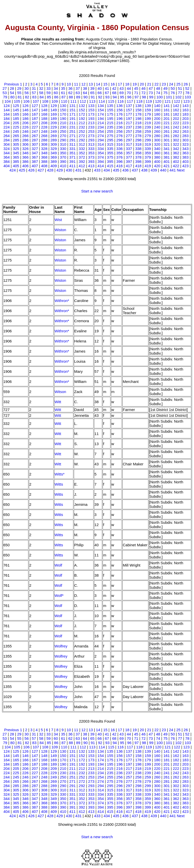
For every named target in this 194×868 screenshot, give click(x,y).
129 (54, 106)
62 (70, 93)
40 (100, 88)
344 (6, 153)
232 (82, 127)
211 (72, 123)
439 (154, 170)
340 (157, 149)
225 (16, 127)
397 (129, 161)
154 (101, 110)
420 (157, 166)
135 (110, 106)
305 (16, 144)
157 (129, 110)
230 (63, 127)
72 (144, 93)
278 (138, 136)
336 (120, 149)
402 (176, 161)
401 (167, 161)
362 (176, 153)
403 (185, 161)
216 (120, 123)
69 (122, 93)
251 (72, 131)
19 (135, 84)
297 (129, 140)
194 (101, 118)
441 (173, 170)
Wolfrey (61, 646)
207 (35, 123)
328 (44, 149)
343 (185, 149)
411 (72, 166)
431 (78, 170)
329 (54, 149)
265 (16, 136)
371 (72, 157)
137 (129, 106)
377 (129, 157)
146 (25, 110)
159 (148, 110)
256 (120, 131)
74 (158, 93)
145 (16, 110)
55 (19, 93)
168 (44, 114)
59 (49, 93)
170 (63, 114)
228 (44, 127)
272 (82, 136)
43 (122, 88)
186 (25, 118)
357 (129, 153)
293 (91, 140)
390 (63, 161)
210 (63, 123)
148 (44, 110)
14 (98, 84)
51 (180, 88)
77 (180, 93)
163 (185, 110)
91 (93, 97)
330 (63, 149)
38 (85, 88)
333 (91, 149)
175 (110, 114)
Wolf (58, 565)
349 (54, 153)
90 (86, 97)
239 (148, 127)
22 (156, 84)
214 (101, 123)
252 (82, 131)
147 (35, 110)
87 (64, 97)
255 (110, 131)
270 (63, 136)
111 (73, 101)
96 (129, 97)
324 (6, 149)
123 (187, 101)
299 (148, 140)
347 (35, 153)
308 (44, 144)
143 (185, 106)
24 (171, 84)
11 (76, 84)
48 (158, 88)
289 (54, 140)
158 (138, 110)
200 (157, 118)
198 (138, 118)
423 (185, 166)
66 (100, 93)
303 (185, 140)
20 (142, 84)
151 (72, 110)
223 (185, 123)
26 (186, 84)
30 (27, 88)
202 (176, 118)
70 (129, 93)
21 (149, 84)
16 (113, 84)
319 (148, 144)
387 (35, 161)
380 (157, 157)
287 (35, 140)
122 (177, 101)
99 (151, 97)
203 (185, 118)
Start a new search (97, 191)
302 (176, 140)
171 (72, 114)
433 (97, 170)
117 (130, 101)
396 (120, 161)
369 (54, 157)
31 (34, 88)
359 (148, 153)
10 (69, 84)
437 (135, 170)
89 (78, 97)
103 (188, 97)
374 (101, 157)
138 (138, 106)
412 (82, 166)
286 (25, 140)
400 (157, 161)
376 (120, 157)
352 (82, 153)
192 (82, 118)
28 (12, 88)
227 (35, 127)
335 (110, 149)
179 (148, 114)
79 (5, 97)
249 (54, 131)
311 (72, 144)
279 (148, 136)
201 (167, 118)
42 (114, 88)
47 (151, 88)
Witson (60, 392)
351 (72, 153)
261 (167, 131)
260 (157, 131)
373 (91, 157)
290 (63, 140)
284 (6, 140)
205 (16, 123)
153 (91, 110)
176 (120, 114)
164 (6, 114)
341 (167, 149)
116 (121, 101)
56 (27, 93)
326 (25, 149)
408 (44, 166)
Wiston (60, 230)
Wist (58, 220)
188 (44, 118)
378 (138, 157)
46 (144, 88)
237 (129, 127)
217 (129, 123)
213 (91, 123)
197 (129, 118)
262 (176, 131)
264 (6, 136)
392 (82, 161)
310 (63, 144)
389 (54, 161)
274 (101, 136)
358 (138, 153)
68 (114, 93)
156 (120, 110)
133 (91, 106)
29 (19, 88)
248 (44, 131)
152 (82, 110)
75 (165, 93)
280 (157, 136)
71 (136, 93)
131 (72, 106)
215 (110, 123)
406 (25, 166)
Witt (58, 402)
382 (176, 157)
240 (157, 127)
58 (41, 93)
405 (16, 166)
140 (157, 106)
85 (49, 97)
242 (176, 127)
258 (138, 131)
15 (105, 84)
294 (101, 140)
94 (115, 97)
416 (120, 166)
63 (78, 93)
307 (35, 144)
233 (91, 127)
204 (6, 123)
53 (5, 93)
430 (69, 170)
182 (176, 114)
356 (120, 153)
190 (63, 118)
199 (148, 118)
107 (36, 101)
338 (138, 149)
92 (100, 97)
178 (138, 114)
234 (101, 127)
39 (92, 88)
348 (44, 153)
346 (25, 153)
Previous (11, 84)
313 (91, 144)
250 (63, 131)
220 (157, 123)
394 (101, 161)
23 (164, 84)
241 (167, 127)
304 (6, 144)
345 (16, 153)
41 (107, 88)
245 (16, 131)
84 (42, 97)
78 (187, 93)
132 (82, 106)
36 (70, 88)
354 (101, 153)
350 (63, 153)
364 (6, 157)
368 (44, 157)
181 (167, 114)
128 (44, 106)
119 (149, 101)
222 (176, 123)
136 (120, 106)
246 (25, 131)
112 (83, 101)
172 (82, 114)
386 (25, 161)
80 (13, 97)
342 (176, 149)
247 (35, 131)
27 (5, 88)
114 (102, 101)
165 (16, 114)
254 (101, 131)
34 (56, 88)
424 (13, 170)
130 (63, 106)
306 (25, 144)
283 (185, 136)
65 (92, 93)
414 (101, 166)
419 (148, 166)
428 (50, 170)
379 (148, 157)
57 (34, 93)
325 (16, 149)
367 (35, 157)
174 (101, 114)
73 (151, 93)
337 (129, 149)
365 (16, 157)
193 (91, 118)
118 (139, 101)
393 (91, 161)
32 (41, 88)
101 (169, 97)
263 (185, 131)
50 (173, 88)
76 (173, 93)
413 (91, 166)
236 (120, 127)
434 (107, 170)
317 (129, 144)
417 (129, 166)
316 (120, 144)
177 (129, 114)
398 (138, 161)
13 (91, 84)
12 (83, 84)
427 (41, 170)
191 (72, 118)
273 (91, 136)
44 (129, 88)
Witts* (59, 474)
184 (6, 118)
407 (35, 166)
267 (35, 136)
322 (176, 144)
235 (110, 127)
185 (16, 118)
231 (72, 127)
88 (71, 97)
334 (101, 149)
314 (101, 144)
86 (56, 97)
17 (120, 84)
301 (167, 140)
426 (31, 170)
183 (185, 114)
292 (82, 140)
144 (6, 110)
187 (35, 118)
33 (49, 88)
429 (60, 170)
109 (55, 101)
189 (54, 118)
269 (54, 136)
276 (120, 136)
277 (129, 136)
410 (63, 166)
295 (110, 140)
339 (148, 149)
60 (56, 93)
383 (185, 157)
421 (167, 166)
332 (82, 149)
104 (7, 101)
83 (34, 97)
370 (63, 157)
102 (178, 97)
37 (78, 88)
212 (82, 123)
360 (157, 153)
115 (111, 101)
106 (26, 101)
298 (138, 140)
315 (110, 144)
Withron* (62, 301)
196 (120, 118)
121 (168, 101)
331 (72, 149)
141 (167, 106)
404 (6, 166)
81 (20, 97)
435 (116, 170)
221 (167, 123)
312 (82, 144)
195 (110, 118)
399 (148, 161)
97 (137, 97)
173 (91, 114)
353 (91, 153)
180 (157, 114)
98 (144, 97)
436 (125, 170)
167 (35, 114)
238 (138, 127)
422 (176, 166)
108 (45, 101)
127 (35, 106)
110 (64, 101)
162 (176, 110)
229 (54, 127)
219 (148, 123)
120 (158, 101)
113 (92, 101)
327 (35, 149)
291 (72, 140)
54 (12, 93)
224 (6, 127)
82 (27, 97)
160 (157, 110)
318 (138, 144)
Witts (59, 484)
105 (17, 101)
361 (167, 153)
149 (54, 110)
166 (25, 114)
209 (54, 123)
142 (176, 106)
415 (110, 166)
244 (6, 131)
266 (25, 136)
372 (82, 157)
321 (167, 144)
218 (138, 123)
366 (25, 157)
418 (138, 166)
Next (181, 170)
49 (165, 88)
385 (16, 161)
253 (91, 131)
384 (6, 161)
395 (110, 161)
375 (110, 157)
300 (157, 140)
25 (178, 84)
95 (122, 97)
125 (16, 106)
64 (85, 93)
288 (44, 140)
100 (160, 97)
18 (127, 84)
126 (25, 106)
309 (54, 144)
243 (185, 127)
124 (6, 106)
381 (167, 157)
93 (107, 97)
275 (110, 136)
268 (44, 136)
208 (44, 123)
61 (63, 93)
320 (157, 144)
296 (120, 140)
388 (44, 161)
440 (163, 170)
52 (187, 88)
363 (185, 153)
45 (136, 88)
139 (148, 106)
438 (144, 170)
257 (129, 131)
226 (25, 127)
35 (63, 88)
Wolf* (59, 595)
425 (22, 170)
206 (25, 123)
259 (148, 131)
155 (110, 110)
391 (72, 161)
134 (101, 106)
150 (63, 110)
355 (110, 153)
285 (16, 140)
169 (54, 114)
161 (167, 110)
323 (185, 144)
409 (54, 166)
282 (176, 136)
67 (107, 93)
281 (167, 136)
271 (72, 136)
